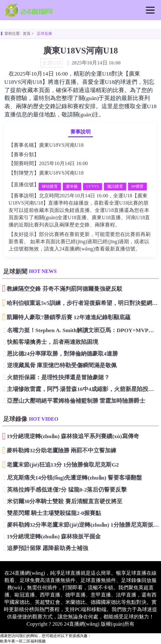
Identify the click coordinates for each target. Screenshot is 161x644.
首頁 (27, 34)
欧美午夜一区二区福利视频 (23, 641)
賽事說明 (80, 132)
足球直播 (44, 34)
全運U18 (47, 155)
